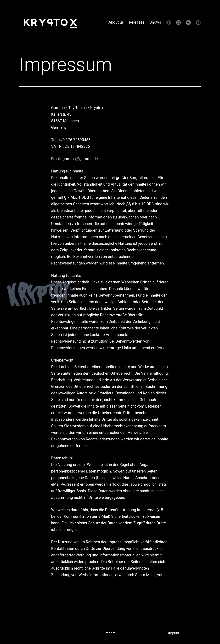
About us (116, 22)
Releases (137, 22)
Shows (155, 22)
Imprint (110, 633)
